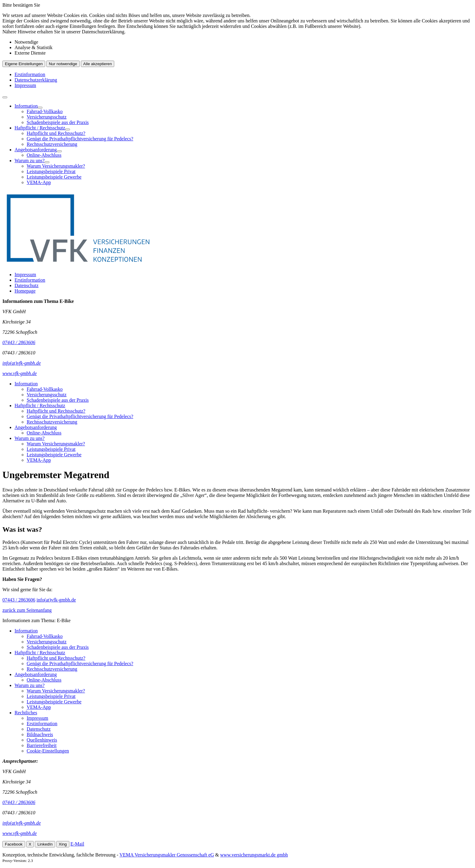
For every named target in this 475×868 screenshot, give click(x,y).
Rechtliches (26, 713)
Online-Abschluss (44, 155)
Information (26, 106)
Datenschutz (27, 285)
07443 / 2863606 (19, 600)
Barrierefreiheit (42, 745)
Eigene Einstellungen (24, 64)
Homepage (25, 291)
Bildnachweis (40, 734)
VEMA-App (39, 182)
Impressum (25, 85)
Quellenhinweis (42, 740)
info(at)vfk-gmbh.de (56, 600)
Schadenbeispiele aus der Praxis (58, 122)
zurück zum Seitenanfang (27, 610)
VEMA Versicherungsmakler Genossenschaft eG (167, 855)
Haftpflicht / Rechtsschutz (40, 128)
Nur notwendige (63, 64)
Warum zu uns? (30, 161)
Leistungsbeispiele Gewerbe (54, 177)
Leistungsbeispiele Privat (51, 171)
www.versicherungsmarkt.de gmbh (254, 855)
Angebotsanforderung (36, 150)
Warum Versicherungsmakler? (56, 166)
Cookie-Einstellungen (48, 751)
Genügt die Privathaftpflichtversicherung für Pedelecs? (80, 139)
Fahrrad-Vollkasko (45, 111)
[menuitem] (244, 114)
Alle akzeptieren (98, 64)
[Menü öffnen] (5, 97)
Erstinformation (30, 74)
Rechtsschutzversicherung (52, 144)
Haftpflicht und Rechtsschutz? (56, 133)
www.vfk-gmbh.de (20, 833)
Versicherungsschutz (47, 117)
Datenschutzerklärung (36, 80)
